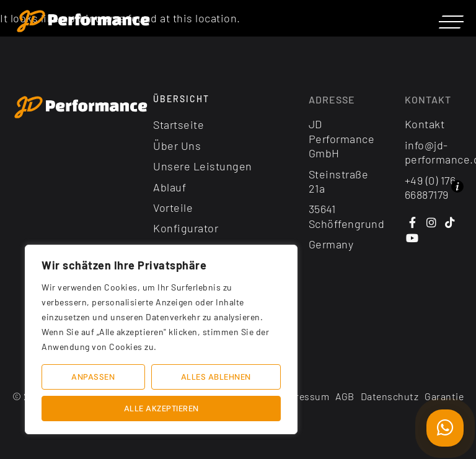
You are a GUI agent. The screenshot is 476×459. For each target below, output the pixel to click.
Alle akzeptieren (161, 409)
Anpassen (93, 377)
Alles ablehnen (216, 377)
